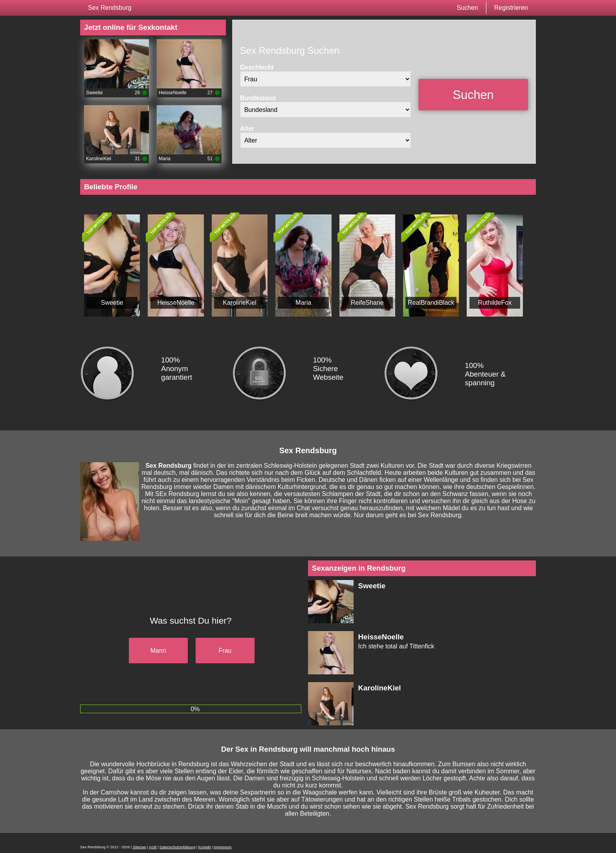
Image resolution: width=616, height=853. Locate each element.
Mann (158, 651)
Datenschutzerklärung (177, 847)
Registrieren (511, 8)
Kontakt (205, 847)
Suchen (467, 8)
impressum (223, 847)
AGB (153, 847)
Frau (225, 651)
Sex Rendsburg (110, 8)
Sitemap (139, 847)
